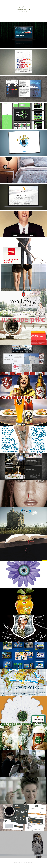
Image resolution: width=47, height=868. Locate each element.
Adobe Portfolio (28, 862)
